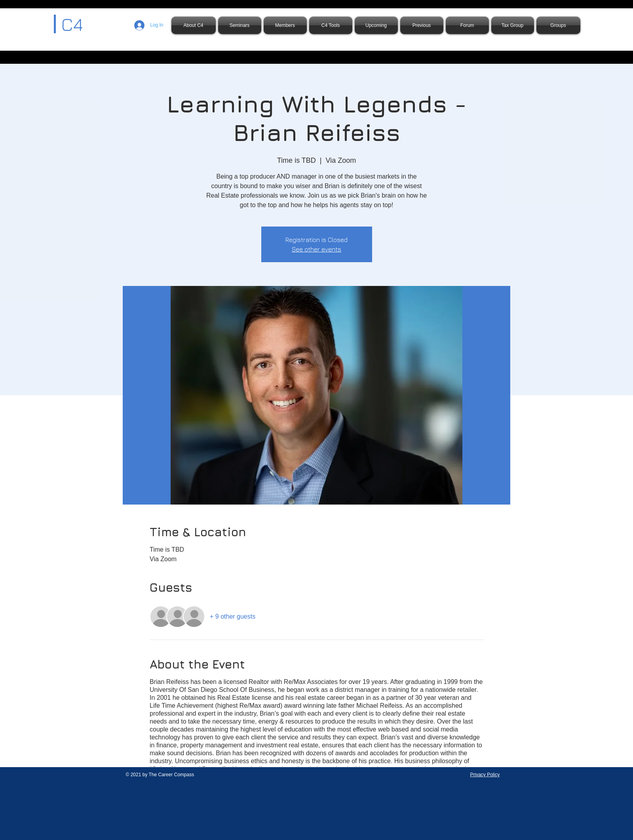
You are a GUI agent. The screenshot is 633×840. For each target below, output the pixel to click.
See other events (316, 249)
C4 (72, 24)
